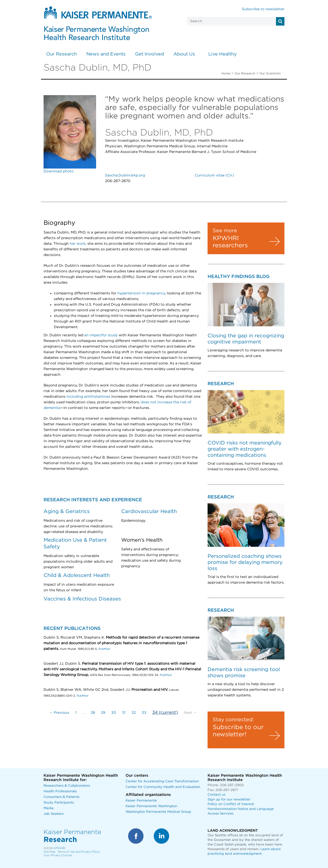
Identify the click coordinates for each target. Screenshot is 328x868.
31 (124, 713)
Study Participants (59, 803)
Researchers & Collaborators (67, 786)
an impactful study (101, 335)
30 (114, 713)
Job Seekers (54, 814)
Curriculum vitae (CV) (214, 175)
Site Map (49, 852)
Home (226, 73)
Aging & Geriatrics (67, 511)
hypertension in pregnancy (141, 293)
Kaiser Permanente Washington (151, 806)
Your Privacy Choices (58, 855)
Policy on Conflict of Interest (231, 804)
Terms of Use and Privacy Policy (79, 852)
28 (93, 713)
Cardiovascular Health (149, 511)
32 (134, 713)
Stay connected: (233, 720)
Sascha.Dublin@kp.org (125, 175)
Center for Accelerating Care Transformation (162, 781)
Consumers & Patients (61, 797)
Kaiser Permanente (141, 801)
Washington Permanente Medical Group (158, 812)
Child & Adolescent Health (77, 575)
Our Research (61, 54)
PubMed (104, 649)
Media (49, 808)
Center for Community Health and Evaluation (163, 787)
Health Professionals (60, 791)
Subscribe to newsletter (263, 9)
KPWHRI (59, 848)
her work (78, 244)
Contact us (216, 795)
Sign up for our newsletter (229, 800)
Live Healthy (223, 54)
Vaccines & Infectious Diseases (82, 599)
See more (225, 231)
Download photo (59, 171)
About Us (184, 54)
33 (144, 713)
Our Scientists (270, 73)
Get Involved (150, 54)
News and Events (106, 54)
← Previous (59, 713)
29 (103, 713)
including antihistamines (88, 397)
